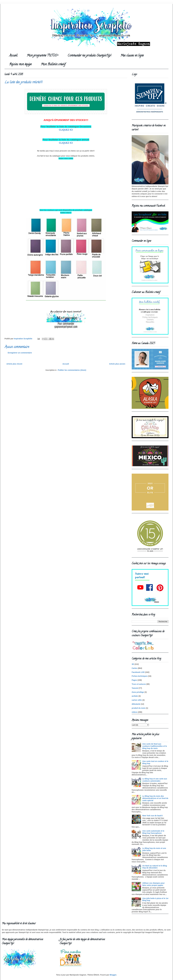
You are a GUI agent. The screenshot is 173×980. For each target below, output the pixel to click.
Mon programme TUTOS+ (43, 56)
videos (135, 712)
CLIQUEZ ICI (66, 130)
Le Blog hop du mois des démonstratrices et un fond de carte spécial (155, 798)
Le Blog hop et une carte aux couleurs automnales (155, 780)
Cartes (135, 668)
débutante (136, 704)
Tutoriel (135, 688)
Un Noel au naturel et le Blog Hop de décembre (155, 867)
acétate (135, 696)
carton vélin (137, 700)
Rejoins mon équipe (20, 65)
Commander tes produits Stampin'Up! (89, 56)
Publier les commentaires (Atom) (72, 370)
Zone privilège (138, 692)
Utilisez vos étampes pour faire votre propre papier (154, 884)
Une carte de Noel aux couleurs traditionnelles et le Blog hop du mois (155, 746)
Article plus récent (14, 364)
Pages (134, 680)
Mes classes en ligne (132, 56)
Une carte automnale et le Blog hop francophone (153, 832)
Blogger (113, 975)
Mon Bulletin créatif (53, 65)
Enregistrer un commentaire (20, 353)
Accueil (13, 56)
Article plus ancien (117, 364)
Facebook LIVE (138, 672)
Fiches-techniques (140, 676)
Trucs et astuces (139, 684)
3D (133, 664)
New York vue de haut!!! (153, 816)
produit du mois (139, 708)
